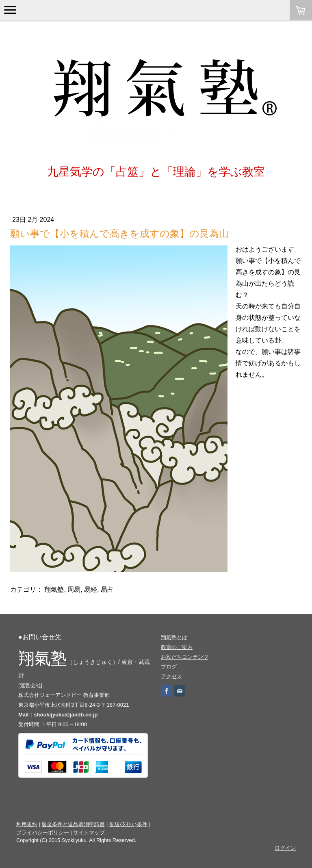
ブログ (169, 667)
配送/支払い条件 (129, 824)
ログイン (285, 848)
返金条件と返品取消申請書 (73, 824)
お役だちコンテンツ (185, 657)
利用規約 (27, 824)
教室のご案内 (177, 647)
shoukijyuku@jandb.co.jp (66, 715)
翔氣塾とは (174, 637)
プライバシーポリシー (43, 832)
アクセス (171, 676)
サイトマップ (89, 832)
